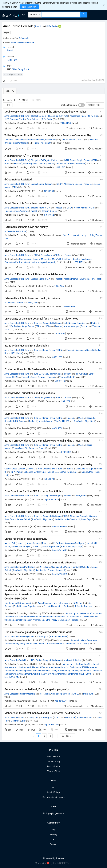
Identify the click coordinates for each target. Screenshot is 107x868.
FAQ (53, 787)
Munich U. (31, 469)
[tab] (11, 91)
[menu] (98, 15)
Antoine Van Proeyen (65, 164)
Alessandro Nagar (78, 116)
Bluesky (53, 834)
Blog (53, 830)
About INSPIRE (53, 757)
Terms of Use (54, 771)
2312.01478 (66, 123)
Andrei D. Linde (62, 519)
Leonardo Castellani (14, 140)
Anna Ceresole (11, 116)
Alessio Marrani (81, 208)
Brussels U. (89, 606)
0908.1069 (57, 357)
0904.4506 (57, 428)
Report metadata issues (53, 797)
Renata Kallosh (23, 519)
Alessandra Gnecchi (73, 184)
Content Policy (53, 762)
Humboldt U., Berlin (81, 567)
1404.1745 (60, 167)
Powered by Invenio (53, 858)
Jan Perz (62, 472)
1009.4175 (79, 262)
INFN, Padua (70, 160)
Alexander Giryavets (79, 516)
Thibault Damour (39, 116)
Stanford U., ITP (62, 421)
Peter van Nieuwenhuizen (23, 43)
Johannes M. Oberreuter (35, 472)
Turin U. (38, 26)
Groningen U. (26, 603)
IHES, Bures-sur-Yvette (58, 116)
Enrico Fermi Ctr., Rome (24, 448)
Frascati (18, 164)
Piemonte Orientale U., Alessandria (40, 140)
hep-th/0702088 (51, 500)
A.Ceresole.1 (25, 38)
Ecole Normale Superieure (75, 323)
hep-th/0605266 (60, 527)
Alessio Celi (10, 543)
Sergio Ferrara (84, 160)
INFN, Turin (52, 26)
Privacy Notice (53, 766)
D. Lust (47, 606)
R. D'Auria (81, 718)
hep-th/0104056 (60, 574)
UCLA (7, 164)
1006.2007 (59, 286)
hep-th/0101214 (12, 677)
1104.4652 (49, 215)
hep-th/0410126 (60, 550)
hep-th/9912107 (51, 725)
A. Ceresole (10, 231)
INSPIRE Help (53, 792)
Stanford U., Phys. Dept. (90, 279)
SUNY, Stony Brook (21, 69)
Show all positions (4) (13, 74)
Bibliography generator (53, 813)
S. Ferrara (15, 721)
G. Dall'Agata (42, 637)
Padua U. (55, 160)
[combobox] (61, 15)
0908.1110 (60, 381)
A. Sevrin (79, 606)
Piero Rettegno (33, 119)
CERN (94, 160)
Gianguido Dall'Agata (41, 160)
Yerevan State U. (49, 211)
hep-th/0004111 (62, 701)
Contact (54, 844)
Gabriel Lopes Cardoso (15, 469)
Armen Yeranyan (21, 211)
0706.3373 (49, 479)
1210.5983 (49, 191)
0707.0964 (66, 452)
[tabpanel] (53, 417)
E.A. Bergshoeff (12, 603)
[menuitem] (101, 15)
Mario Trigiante (30, 164)
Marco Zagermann (51, 547)
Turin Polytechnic (20, 143)
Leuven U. (81, 164)
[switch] (82, 105)
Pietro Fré (38, 143)
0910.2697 (60, 333)
